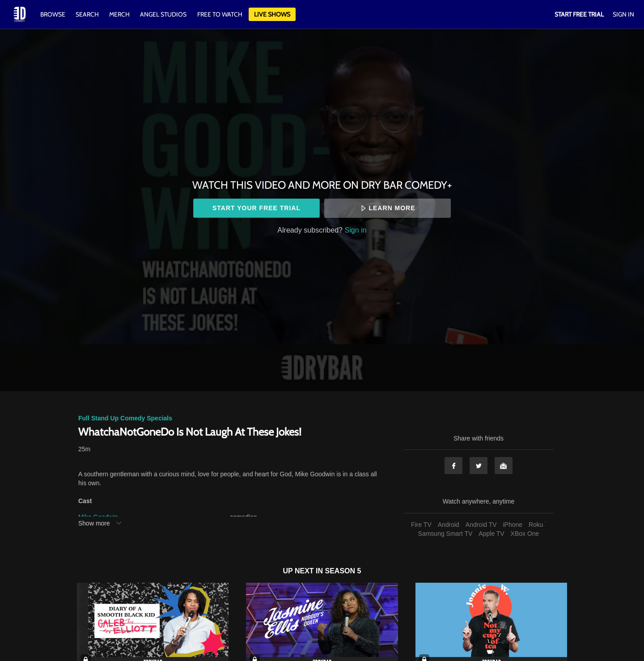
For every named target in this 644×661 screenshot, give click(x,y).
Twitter (479, 466)
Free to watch (220, 14)
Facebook (453, 466)
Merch (119, 14)
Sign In (623, 14)
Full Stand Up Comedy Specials (125, 418)
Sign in (356, 230)
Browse (53, 14)
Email (504, 466)
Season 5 (343, 571)
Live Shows (272, 14)
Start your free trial (256, 208)
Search (88, 14)
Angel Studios (163, 14)
